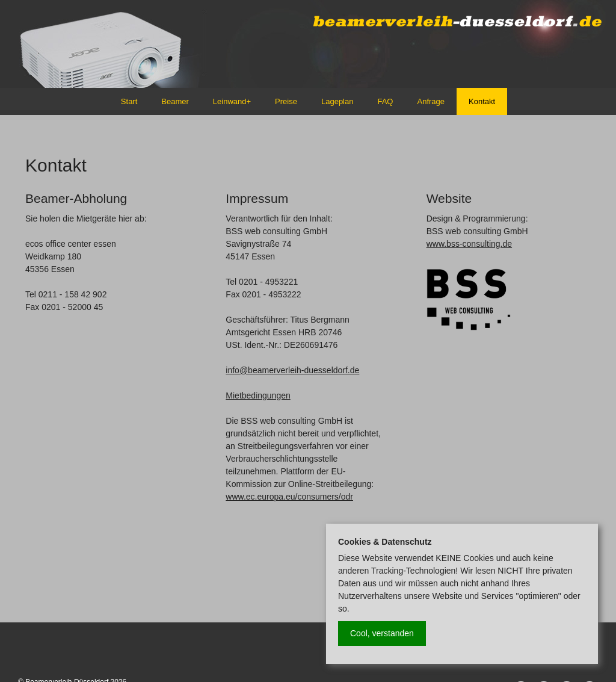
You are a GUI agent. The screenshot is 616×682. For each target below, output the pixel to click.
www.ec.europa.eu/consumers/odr (289, 497)
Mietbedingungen (258, 395)
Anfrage (431, 101)
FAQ (385, 101)
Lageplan (337, 101)
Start (129, 101)
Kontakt (482, 101)
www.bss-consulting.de (469, 244)
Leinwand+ (232, 101)
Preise (286, 101)
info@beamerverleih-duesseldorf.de (292, 370)
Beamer (175, 101)
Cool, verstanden (382, 633)
